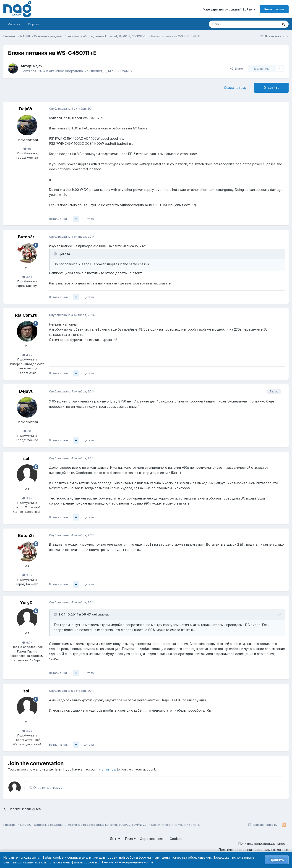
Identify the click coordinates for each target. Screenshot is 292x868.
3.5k (27, 277)
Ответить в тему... (46, 788)
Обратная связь (153, 839)
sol (26, 459)
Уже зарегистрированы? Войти (229, 9)
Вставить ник (59, 219)
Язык (115, 839)
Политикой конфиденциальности (127, 862)
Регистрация (274, 9)
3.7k (27, 498)
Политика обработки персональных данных (254, 850)
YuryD (26, 603)
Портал (34, 24)
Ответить (271, 88)
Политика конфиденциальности (263, 843)
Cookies (176, 839)
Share (237, 68)
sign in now (108, 769)
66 (27, 149)
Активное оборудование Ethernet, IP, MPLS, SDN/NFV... (92, 71)
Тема (130, 839)
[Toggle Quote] (56, 254)
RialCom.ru (26, 315)
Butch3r (26, 237)
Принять (277, 860)
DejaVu (39, 66)
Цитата (89, 219)
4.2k (27, 355)
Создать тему (235, 88)
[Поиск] (231, 24)
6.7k (27, 642)
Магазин (14, 24)
